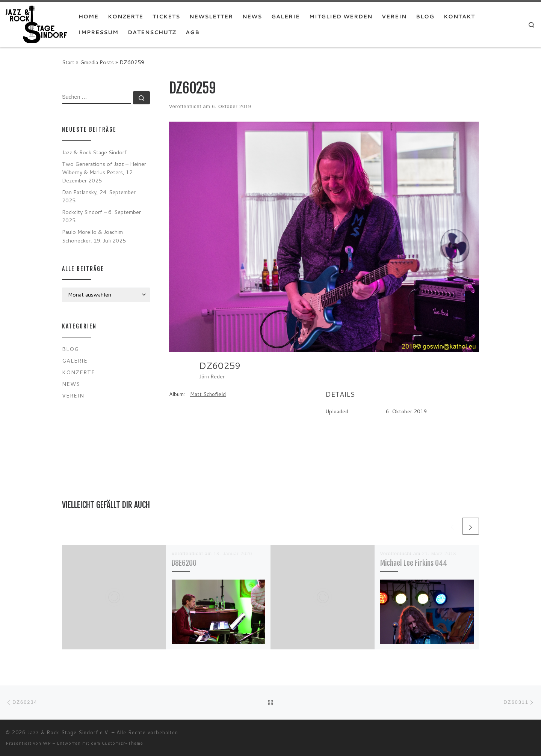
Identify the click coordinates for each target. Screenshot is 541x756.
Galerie (75, 361)
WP (47, 743)
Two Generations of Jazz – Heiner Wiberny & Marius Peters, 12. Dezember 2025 (104, 172)
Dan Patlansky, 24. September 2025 (99, 196)
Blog (70, 349)
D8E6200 (184, 563)
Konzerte (79, 372)
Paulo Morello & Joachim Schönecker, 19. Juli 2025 (94, 236)
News (71, 384)
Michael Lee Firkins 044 (414, 563)
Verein (73, 395)
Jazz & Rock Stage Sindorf (94, 152)
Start (68, 62)
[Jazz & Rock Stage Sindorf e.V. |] (36, 24)
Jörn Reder (212, 376)
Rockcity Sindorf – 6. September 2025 (101, 216)
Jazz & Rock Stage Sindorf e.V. (69, 732)
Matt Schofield (208, 394)
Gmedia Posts (97, 62)
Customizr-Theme (122, 743)
